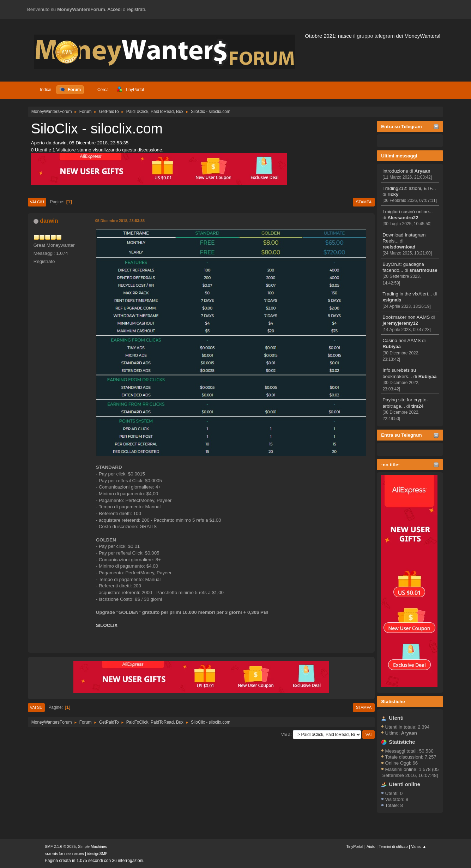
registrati (136, 9)
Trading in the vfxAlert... (407, 294)
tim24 (418, 406)
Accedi (114, 9)
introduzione (395, 171)
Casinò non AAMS (401, 340)
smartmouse (424, 270)
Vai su (36, 707)
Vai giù (37, 202)
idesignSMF (97, 854)
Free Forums (74, 854)
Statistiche (393, 702)
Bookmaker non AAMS (406, 317)
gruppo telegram (376, 36)
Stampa (364, 202)
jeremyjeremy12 (400, 323)
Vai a (286, 734)
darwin (49, 221)
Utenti (396, 718)
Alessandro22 (403, 218)
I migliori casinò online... (407, 212)
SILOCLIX (107, 625)
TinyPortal (355, 846)
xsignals (392, 300)
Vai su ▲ (419, 846)
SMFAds (51, 854)
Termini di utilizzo (393, 846)
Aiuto (371, 846)
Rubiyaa (392, 346)
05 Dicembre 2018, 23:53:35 (120, 221)
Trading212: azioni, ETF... (409, 188)
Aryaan (422, 171)
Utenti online (404, 784)
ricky (393, 194)
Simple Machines (92, 846)
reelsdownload (399, 247)
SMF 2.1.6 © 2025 (60, 846)
